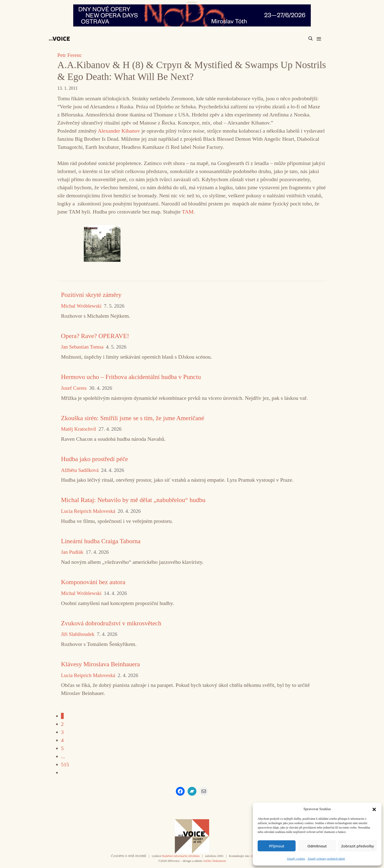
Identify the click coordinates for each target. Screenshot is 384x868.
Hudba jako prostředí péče (95, 459)
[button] (374, 809)
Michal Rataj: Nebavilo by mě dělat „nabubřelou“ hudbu (133, 500)
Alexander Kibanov (119, 131)
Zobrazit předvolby (358, 846)
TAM (188, 212)
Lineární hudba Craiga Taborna (101, 541)
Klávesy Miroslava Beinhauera (100, 664)
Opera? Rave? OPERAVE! (95, 336)
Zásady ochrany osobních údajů (326, 859)
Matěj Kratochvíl (78, 429)
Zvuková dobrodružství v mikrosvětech (111, 623)
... (63, 756)
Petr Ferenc (70, 55)
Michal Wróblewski (81, 306)
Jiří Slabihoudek (78, 634)
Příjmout (276, 846)
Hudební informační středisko (181, 856)
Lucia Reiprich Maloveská (88, 511)
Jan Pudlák (72, 552)
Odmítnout (317, 846)
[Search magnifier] (311, 38)
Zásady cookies (296, 859)
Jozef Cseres (74, 388)
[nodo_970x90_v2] (192, 15)
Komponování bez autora (93, 582)
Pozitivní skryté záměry (91, 295)
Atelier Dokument (214, 861)
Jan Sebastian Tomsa (82, 347)
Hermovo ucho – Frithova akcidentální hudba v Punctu (131, 377)
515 (65, 764)
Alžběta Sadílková (80, 470)
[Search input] (287, 38)
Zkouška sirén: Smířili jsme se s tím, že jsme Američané (133, 418)
